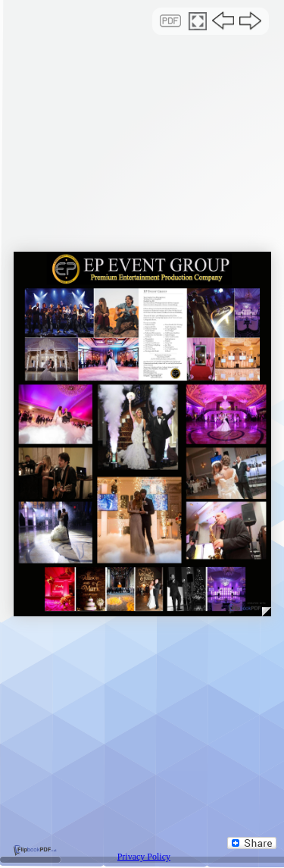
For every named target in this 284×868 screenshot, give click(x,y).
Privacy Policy (144, 857)
